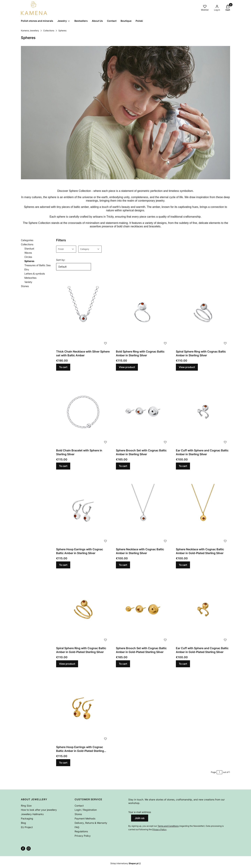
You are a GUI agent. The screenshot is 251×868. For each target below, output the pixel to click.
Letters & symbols (35, 274)
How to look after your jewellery (39, 810)
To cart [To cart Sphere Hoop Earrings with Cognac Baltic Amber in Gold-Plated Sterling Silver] (63, 763)
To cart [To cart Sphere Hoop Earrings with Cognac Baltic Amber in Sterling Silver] (63, 565)
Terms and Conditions (168, 826)
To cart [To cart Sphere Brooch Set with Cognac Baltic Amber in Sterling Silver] (123, 466)
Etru (27, 269)
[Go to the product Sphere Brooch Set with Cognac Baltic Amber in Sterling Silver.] (143, 412)
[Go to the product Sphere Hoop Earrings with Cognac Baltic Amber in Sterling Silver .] (83, 511)
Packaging (27, 818)
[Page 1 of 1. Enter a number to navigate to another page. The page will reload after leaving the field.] (219, 772)
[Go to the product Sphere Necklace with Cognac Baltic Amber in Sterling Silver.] (143, 511)
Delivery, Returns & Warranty (91, 823)
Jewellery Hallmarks (32, 814)
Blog (23, 823)
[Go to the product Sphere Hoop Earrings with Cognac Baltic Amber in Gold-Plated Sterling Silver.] (83, 708)
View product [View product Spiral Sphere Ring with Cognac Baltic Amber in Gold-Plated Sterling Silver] (67, 664)
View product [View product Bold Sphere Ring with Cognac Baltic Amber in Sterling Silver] (127, 367)
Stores (78, 814)
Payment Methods (85, 818)
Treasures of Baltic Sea (37, 265)
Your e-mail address (140, 812)
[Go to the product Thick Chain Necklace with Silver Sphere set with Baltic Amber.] (83, 313)
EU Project (27, 827)
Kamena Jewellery (30, 31)
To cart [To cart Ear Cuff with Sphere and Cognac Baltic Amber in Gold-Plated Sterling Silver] (183, 664)
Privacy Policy (83, 836)
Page (213, 772)
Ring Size (26, 806)
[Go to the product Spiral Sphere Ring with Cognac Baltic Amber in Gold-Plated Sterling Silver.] (83, 609)
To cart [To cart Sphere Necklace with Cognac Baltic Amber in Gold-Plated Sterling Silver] (183, 565)
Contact (79, 806)
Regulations (81, 831)
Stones (25, 286)
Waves (28, 253)
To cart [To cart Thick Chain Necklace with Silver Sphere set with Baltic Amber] (63, 367)
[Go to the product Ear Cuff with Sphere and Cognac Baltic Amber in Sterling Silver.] (203, 412)
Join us (140, 818)
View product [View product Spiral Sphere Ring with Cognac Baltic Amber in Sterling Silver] (187, 367)
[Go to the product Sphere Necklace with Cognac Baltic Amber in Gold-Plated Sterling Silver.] (203, 511)
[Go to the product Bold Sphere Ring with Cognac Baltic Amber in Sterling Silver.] (143, 313)
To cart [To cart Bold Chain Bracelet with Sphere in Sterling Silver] (63, 466)
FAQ (77, 827)
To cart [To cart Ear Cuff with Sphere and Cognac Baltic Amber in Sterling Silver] (183, 466)
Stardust (29, 249)
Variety (28, 282)
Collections (49, 31)
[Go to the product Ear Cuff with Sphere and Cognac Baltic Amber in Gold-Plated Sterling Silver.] (203, 609)
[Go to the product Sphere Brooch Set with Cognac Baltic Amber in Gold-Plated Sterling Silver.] (143, 609)
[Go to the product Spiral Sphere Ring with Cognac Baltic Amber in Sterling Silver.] (203, 313)
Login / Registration (86, 810)
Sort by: (61, 260)
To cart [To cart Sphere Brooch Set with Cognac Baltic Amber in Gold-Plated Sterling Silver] (123, 664)
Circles (28, 257)
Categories (27, 240)
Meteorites (30, 278)
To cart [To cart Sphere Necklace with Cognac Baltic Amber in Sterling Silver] (123, 565)
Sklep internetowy (124, 863)
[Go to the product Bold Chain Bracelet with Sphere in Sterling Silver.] (83, 412)
